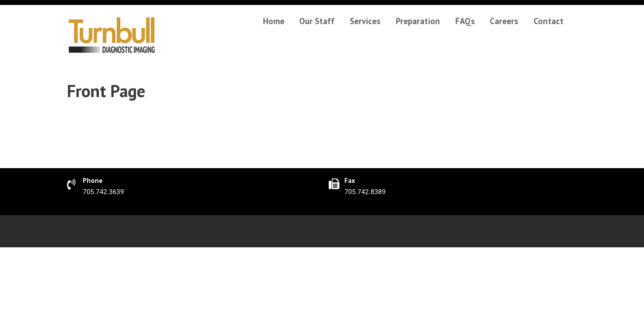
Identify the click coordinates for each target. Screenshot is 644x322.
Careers (504, 21)
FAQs (465, 21)
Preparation (418, 21)
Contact (549, 21)
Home (274, 21)
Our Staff (317, 21)
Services (365, 21)
